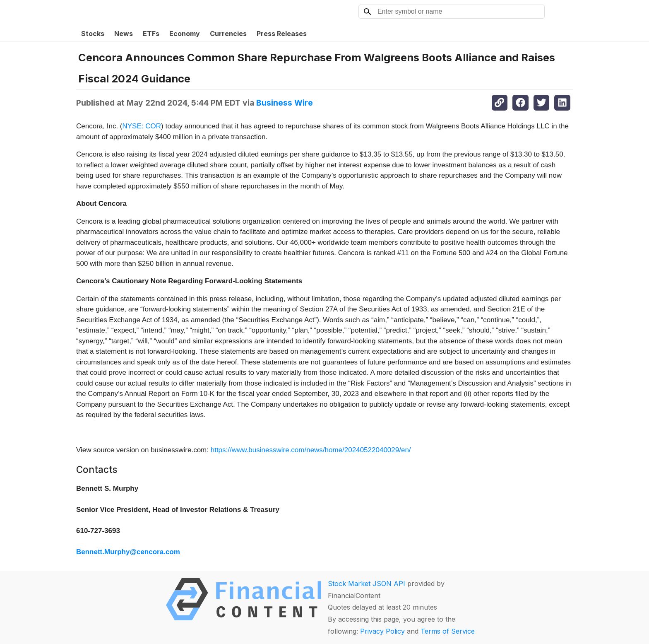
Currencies (228, 34)
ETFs (151, 34)
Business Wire (285, 103)
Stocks (93, 34)
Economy (185, 34)
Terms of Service (448, 631)
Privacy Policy (382, 631)
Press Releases (282, 34)
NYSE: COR (142, 126)
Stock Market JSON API (367, 584)
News (124, 34)
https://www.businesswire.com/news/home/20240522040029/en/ (311, 450)
